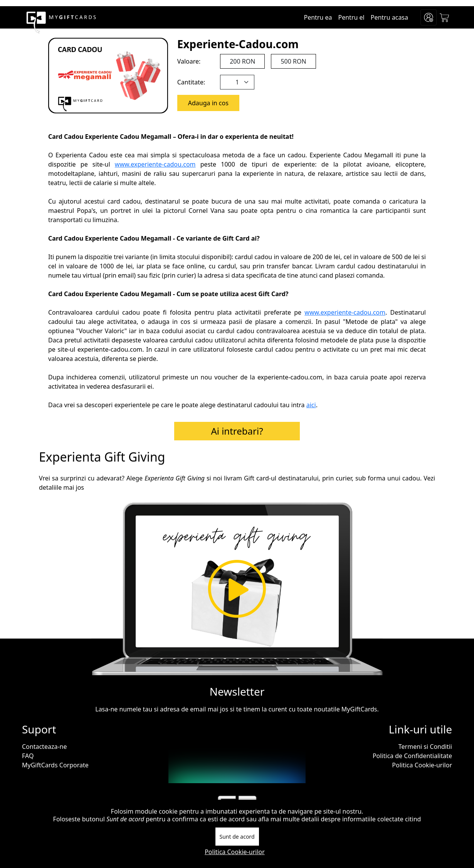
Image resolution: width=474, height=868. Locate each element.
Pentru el (351, 17)
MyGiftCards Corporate (55, 765)
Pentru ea (318, 17)
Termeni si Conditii (425, 747)
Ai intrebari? (237, 431)
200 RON (242, 61)
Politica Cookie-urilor (422, 765)
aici (311, 405)
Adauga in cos (208, 103)
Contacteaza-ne (44, 747)
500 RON (293, 61)
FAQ (28, 756)
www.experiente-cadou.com (155, 164)
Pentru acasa (389, 17)
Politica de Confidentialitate (412, 756)
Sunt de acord (237, 837)
